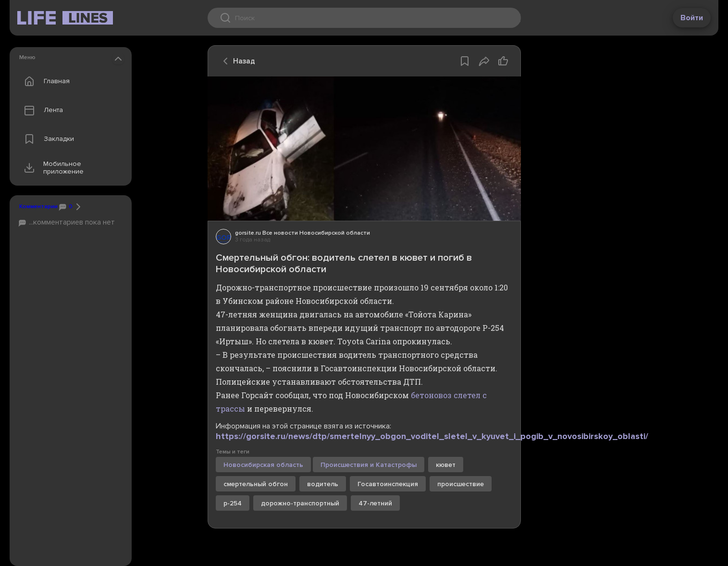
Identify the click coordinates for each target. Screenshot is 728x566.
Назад (236, 61)
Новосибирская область (263, 465)
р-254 (233, 503)
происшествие (461, 484)
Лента (41, 110)
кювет (446, 465)
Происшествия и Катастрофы (369, 465)
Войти (692, 18)
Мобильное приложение (52, 168)
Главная (45, 81)
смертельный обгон (256, 484)
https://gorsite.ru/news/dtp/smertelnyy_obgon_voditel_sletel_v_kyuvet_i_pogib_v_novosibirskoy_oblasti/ (432, 436)
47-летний (375, 503)
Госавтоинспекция (388, 484)
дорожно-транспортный (300, 503)
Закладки (47, 139)
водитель (323, 484)
